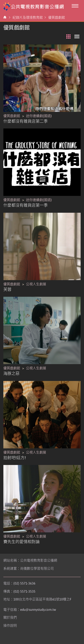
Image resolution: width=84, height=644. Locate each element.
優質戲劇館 (57, 17)
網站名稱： (30, 560)
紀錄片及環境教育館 (28, 17)
